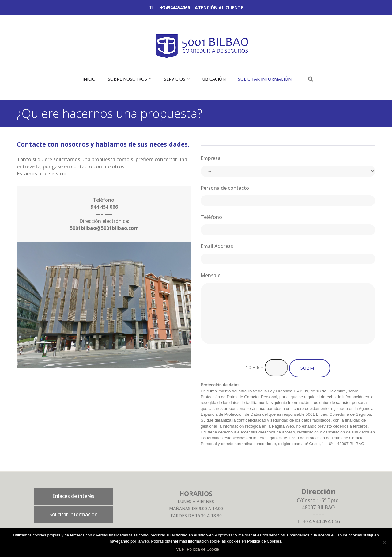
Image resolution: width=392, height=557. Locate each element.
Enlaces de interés (73, 496)
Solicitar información (265, 79)
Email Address (217, 246)
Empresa (211, 158)
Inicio (89, 79)
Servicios (175, 79)
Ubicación (214, 79)
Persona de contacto (225, 188)
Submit (310, 368)
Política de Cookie (203, 549)
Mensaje (211, 275)
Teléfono (211, 217)
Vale (180, 549)
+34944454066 (175, 8)
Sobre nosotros (127, 79)
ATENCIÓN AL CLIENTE (219, 8)
